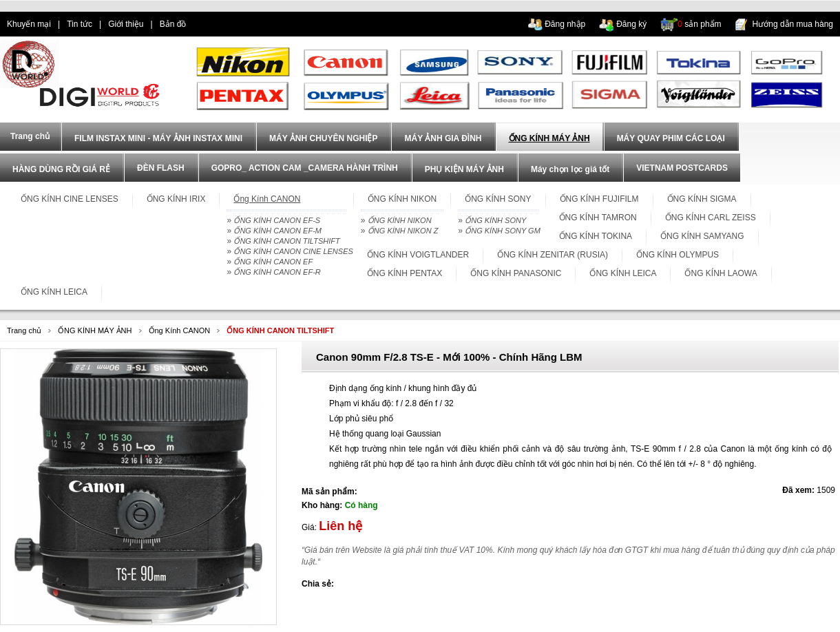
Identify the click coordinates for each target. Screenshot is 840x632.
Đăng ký (631, 24)
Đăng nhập (565, 24)
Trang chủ (24, 330)
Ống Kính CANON (180, 330)
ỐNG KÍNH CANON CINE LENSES (293, 251)
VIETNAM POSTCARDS (682, 168)
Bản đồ (173, 24)
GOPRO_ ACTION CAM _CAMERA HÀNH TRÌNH (305, 168)
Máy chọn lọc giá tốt (570, 169)
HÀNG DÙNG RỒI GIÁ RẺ (61, 169)
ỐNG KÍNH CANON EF (273, 262)
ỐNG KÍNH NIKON (400, 220)
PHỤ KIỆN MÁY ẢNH (464, 169)
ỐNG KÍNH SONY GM (503, 231)
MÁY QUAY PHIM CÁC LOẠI (671, 138)
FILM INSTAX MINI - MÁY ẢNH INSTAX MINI (158, 138)
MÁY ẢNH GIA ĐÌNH (443, 138)
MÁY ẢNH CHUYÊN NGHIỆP (323, 138)
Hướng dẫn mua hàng (793, 24)
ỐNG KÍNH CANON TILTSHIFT (286, 241)
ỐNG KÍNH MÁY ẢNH (549, 138)
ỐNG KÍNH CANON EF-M (277, 231)
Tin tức (80, 24)
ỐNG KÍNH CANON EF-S (277, 220)
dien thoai (218, 24)
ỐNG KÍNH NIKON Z (403, 231)
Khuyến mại (29, 24)
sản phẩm (699, 24)
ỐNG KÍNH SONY (495, 220)
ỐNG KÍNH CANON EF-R (277, 272)
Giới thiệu (126, 24)
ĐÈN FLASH (161, 168)
